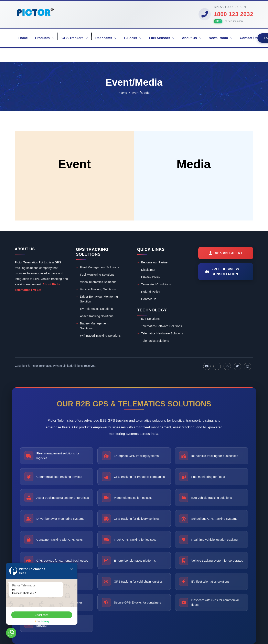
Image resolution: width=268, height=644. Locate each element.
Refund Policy (151, 292)
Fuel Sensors (162, 38)
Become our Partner (155, 262)
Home (23, 38)
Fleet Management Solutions (100, 267)
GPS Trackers (75, 38)
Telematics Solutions (155, 341)
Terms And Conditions (156, 284)
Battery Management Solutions (94, 326)
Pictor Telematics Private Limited (51, 366)
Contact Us (249, 38)
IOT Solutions (151, 319)
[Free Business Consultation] (226, 272)
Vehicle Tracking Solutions (98, 289)
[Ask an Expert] (226, 253)
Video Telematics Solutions (98, 282)
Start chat (42, 615)
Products (45, 38)
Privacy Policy (151, 277)
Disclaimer (148, 270)
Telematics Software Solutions (162, 326)
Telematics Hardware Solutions (162, 333)
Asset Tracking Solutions (97, 316)
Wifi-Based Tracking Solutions (100, 336)
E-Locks (133, 38)
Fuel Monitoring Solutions (97, 275)
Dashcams (106, 38)
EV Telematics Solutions (97, 309)
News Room (221, 38)
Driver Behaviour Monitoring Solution (99, 299)
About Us (192, 38)
